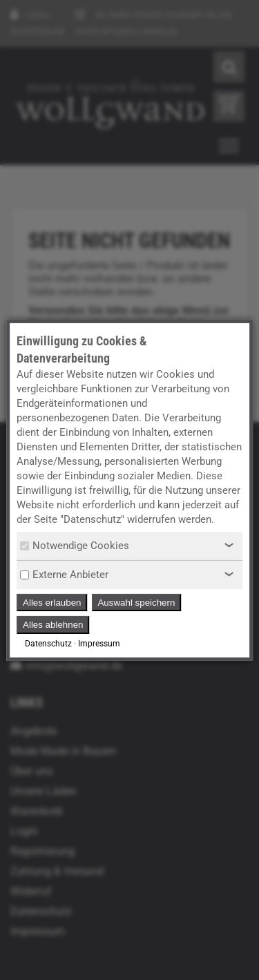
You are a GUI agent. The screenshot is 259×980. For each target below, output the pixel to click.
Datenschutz (48, 644)
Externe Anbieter (64, 575)
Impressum (99, 644)
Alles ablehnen (53, 625)
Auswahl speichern (136, 603)
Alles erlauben (52, 603)
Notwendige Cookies (75, 546)
